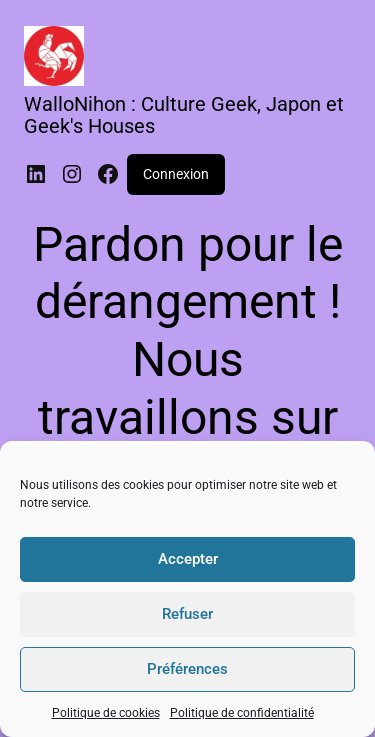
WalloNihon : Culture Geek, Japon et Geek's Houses (184, 115)
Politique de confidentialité (242, 713)
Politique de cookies (106, 713)
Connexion (176, 174)
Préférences (187, 669)
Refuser (187, 614)
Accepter (188, 559)
